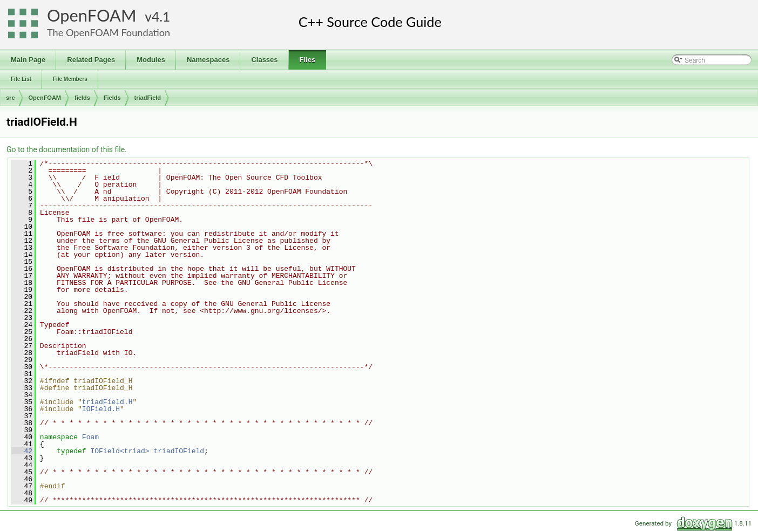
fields (82, 98)
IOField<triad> (120, 451)
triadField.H (107, 402)
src (11, 98)
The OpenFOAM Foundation (109, 32)
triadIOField (179, 451)
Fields (112, 98)
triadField (148, 98)
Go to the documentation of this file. (67, 149)
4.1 (161, 16)
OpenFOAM (92, 15)
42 (22, 451)
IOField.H (101, 409)
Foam (90, 437)
